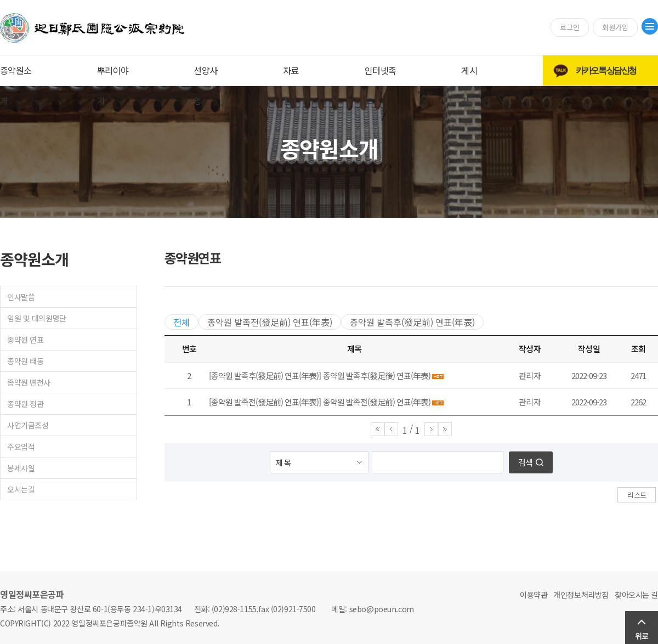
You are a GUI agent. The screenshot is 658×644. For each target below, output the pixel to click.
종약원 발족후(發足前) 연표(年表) (412, 322)
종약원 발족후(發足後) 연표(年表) (377, 375)
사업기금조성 (28, 425)
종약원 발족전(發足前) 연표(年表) (270, 322)
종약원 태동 (25, 361)
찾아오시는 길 (636, 595)
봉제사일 (21, 468)
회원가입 (615, 27)
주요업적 (21, 447)
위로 (642, 636)
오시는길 (21, 489)
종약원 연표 (25, 340)
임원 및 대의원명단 (37, 318)
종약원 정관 (25, 404)
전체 (181, 322)
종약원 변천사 (29, 382)
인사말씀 (21, 297)
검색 (525, 462)
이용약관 (534, 595)
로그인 (570, 27)
